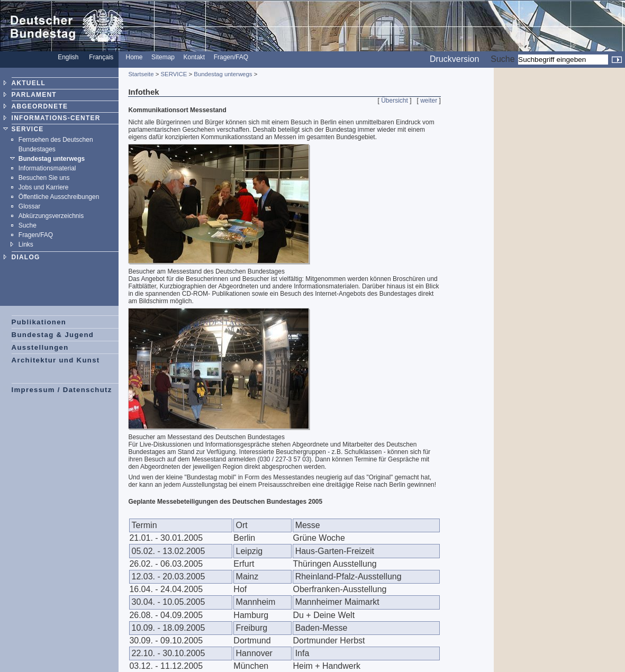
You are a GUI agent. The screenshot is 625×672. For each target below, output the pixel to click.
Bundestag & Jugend (53, 335)
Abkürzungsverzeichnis (51, 216)
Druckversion (454, 59)
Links (26, 244)
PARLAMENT (34, 95)
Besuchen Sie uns (44, 178)
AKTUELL (29, 83)
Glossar (29, 206)
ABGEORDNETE (40, 106)
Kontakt (194, 57)
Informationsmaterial (47, 168)
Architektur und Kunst (56, 360)
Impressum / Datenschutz (62, 390)
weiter (429, 101)
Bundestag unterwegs (52, 159)
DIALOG (26, 257)
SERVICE (28, 129)
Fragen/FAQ (231, 57)
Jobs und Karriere (44, 187)
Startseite (141, 74)
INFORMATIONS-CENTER (56, 118)
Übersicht (395, 101)
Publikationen (39, 322)
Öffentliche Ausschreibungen (59, 197)
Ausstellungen (40, 347)
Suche (502, 59)
